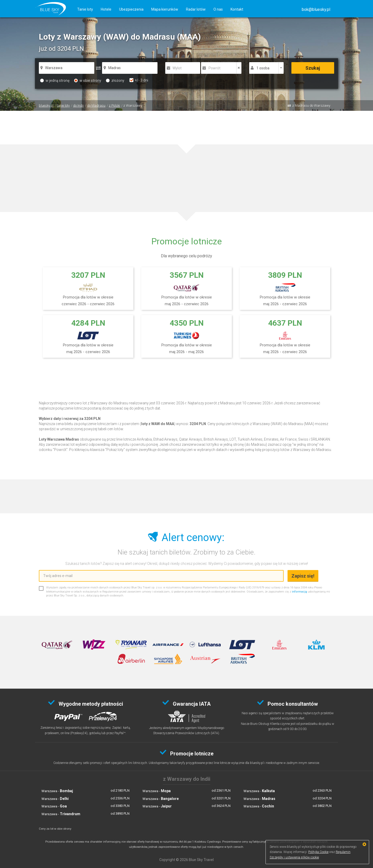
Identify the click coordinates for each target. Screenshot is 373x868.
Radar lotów (196, 9)
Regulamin (343, 852)
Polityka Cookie (318, 852)
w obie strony (88, 81)
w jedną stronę (55, 81)
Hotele (106, 9)
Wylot (177, 68)
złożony (115, 81)
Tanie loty (85, 9)
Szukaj (313, 68)
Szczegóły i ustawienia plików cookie (294, 857)
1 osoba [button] (263, 68)
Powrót (214, 68)
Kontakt (237, 9)
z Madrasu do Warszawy (311, 105)
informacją (299, 592)
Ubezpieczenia (131, 9)
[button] (316, 9)
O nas (218, 9)
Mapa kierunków (165, 9)
